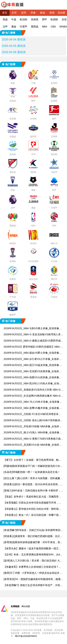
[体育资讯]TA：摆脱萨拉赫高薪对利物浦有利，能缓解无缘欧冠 (33, 579)
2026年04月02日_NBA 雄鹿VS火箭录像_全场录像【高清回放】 (31, 378)
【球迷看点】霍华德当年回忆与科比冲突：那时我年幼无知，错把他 (32, 509)
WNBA (63, 27)
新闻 (52, 13)
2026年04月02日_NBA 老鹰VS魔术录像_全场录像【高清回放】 (31, 408)
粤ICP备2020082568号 (26, 636)
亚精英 (35, 19)
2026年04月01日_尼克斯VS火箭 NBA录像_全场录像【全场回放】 (33, 445)
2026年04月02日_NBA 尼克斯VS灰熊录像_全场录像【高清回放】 (33, 372)
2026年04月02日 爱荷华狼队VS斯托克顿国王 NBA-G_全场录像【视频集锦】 (33, 347)
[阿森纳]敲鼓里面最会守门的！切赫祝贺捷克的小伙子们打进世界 (33, 466)
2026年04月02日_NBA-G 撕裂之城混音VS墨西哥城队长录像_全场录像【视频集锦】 (33, 341)
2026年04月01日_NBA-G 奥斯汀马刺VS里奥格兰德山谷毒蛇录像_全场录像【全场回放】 (33, 439)
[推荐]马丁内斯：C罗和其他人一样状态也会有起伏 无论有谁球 (33, 573)
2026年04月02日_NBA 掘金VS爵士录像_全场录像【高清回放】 (31, 353)
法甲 (5, 27)
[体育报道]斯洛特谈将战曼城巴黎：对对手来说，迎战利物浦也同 (33, 542)
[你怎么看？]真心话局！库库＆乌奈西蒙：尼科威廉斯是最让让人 (33, 478)
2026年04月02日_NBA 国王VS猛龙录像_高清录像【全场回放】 (31, 365)
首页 (5, 13)
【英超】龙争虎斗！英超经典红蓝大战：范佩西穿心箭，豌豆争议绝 (32, 497)
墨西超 (35, 27)
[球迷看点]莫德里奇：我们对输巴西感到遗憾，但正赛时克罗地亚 (33, 536)
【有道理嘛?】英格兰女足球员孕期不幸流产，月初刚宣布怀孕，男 (33, 585)
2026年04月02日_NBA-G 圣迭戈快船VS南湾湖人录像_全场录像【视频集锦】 (33, 335)
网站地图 (26, 606)
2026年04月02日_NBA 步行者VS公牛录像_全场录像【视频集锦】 (33, 359)
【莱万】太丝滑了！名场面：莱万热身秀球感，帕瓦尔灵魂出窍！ (32, 460)
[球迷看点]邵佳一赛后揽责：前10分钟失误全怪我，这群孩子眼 (33, 485)
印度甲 (24, 27)
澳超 (14, 27)
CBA (53, 27)
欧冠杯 (24, 19)
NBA (45, 27)
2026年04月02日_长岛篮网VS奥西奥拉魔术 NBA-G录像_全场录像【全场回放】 (33, 396)
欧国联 (54, 19)
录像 (33, 13)
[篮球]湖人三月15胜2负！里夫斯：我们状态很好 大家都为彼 (33, 561)
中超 (14, 19)
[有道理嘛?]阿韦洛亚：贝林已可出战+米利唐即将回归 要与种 (33, 530)
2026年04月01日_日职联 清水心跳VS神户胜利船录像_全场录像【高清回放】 (33, 421)
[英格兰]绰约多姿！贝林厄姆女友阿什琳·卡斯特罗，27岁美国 (33, 491)
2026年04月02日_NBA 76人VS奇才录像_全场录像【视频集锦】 (31, 402)
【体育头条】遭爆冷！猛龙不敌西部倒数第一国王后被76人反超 (32, 549)
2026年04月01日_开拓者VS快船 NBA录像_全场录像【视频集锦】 (33, 427)
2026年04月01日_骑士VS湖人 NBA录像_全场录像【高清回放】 (31, 433)
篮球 (24, 13)
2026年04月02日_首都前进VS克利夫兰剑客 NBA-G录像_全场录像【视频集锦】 (33, 390)
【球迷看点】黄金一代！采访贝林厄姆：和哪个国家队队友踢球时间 (32, 515)
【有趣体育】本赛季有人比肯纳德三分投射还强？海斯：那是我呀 (32, 567)
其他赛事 (61, 14)
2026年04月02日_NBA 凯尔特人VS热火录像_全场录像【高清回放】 (33, 384)
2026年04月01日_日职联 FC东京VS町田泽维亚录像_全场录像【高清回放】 (33, 414)
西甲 (44, 19)
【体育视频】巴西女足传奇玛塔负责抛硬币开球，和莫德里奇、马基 (32, 503)
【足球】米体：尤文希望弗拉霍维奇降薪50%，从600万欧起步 (33, 555)
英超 (5, 19)
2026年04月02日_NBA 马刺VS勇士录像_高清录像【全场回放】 (31, 329)
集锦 (43, 13)
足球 (14, 13)
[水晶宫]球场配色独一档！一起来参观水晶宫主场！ (32, 472)
